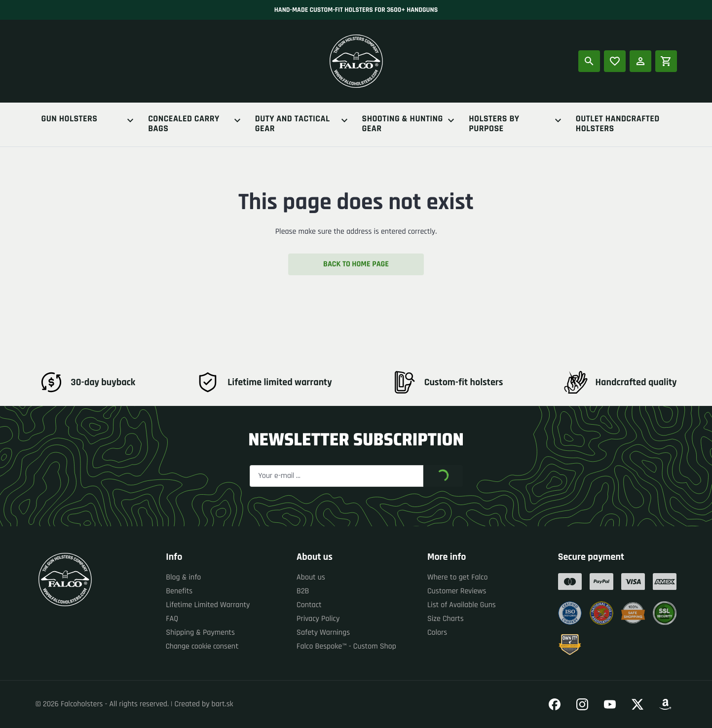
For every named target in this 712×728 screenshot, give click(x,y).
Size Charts (446, 619)
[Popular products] (615, 61)
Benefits (179, 591)
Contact (309, 605)
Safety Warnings (323, 633)
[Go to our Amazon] (665, 704)
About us (311, 577)
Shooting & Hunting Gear (410, 124)
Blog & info (183, 577)
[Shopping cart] (666, 61)
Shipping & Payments (200, 633)
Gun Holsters (89, 120)
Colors (437, 633)
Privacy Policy (318, 619)
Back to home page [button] (356, 264)
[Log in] (640, 61)
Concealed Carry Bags (196, 124)
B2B (303, 591)
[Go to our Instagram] (582, 704)
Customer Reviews (457, 591)
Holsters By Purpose (516, 124)
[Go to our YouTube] (610, 704)
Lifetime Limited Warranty (208, 605)
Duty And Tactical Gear (303, 124)
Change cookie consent (202, 646)
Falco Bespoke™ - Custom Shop (346, 646)
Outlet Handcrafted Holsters (618, 124)
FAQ (172, 619)
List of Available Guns (462, 605)
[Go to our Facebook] (555, 704)
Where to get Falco (458, 577)
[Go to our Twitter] (637, 704)
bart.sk (223, 704)
